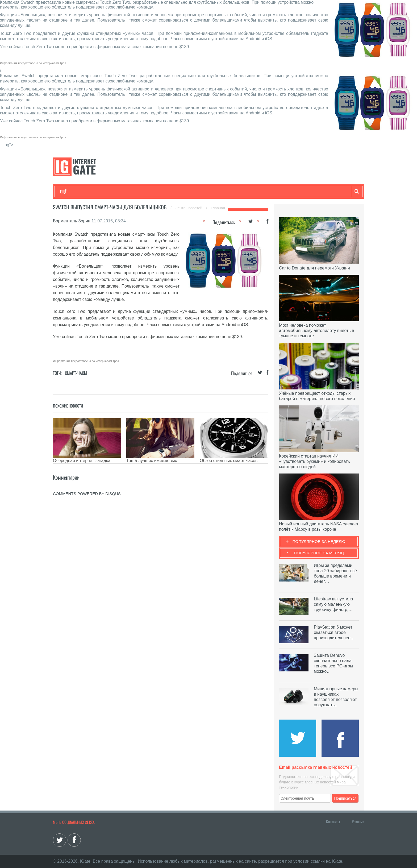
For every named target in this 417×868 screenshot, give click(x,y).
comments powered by (87, 494)
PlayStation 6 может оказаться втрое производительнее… (334, 632)
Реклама (358, 821)
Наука (147, 192)
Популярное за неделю (319, 541)
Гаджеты (221, 192)
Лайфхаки (171, 192)
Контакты (333, 821)
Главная (218, 208)
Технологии (70, 192)
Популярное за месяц (319, 553)
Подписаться (345, 798)
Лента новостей (189, 208)
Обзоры (197, 192)
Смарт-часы (76, 373)
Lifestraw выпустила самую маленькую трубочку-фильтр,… (333, 604)
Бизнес (126, 192)
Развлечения (99, 192)
